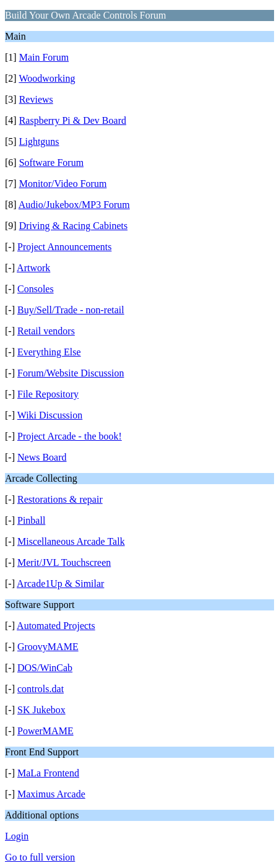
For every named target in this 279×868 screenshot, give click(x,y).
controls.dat (41, 689)
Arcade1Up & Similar (60, 584)
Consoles (36, 289)
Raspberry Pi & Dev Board (73, 120)
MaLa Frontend (48, 773)
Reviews (36, 99)
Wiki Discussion (50, 415)
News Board (42, 457)
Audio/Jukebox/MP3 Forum (74, 205)
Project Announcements (64, 247)
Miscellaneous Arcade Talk (71, 541)
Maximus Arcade (51, 794)
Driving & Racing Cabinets (74, 226)
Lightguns (39, 141)
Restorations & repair (60, 499)
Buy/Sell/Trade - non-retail (71, 310)
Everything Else (49, 352)
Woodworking (47, 78)
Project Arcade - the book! (70, 436)
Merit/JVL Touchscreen (64, 562)
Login (17, 836)
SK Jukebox (41, 710)
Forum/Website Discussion (71, 373)
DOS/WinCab (45, 668)
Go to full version (40, 857)
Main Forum (44, 57)
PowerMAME (45, 731)
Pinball (31, 520)
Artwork (33, 268)
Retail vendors (46, 331)
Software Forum (51, 163)
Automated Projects (56, 626)
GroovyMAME (48, 647)
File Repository (48, 394)
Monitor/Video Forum (63, 184)
